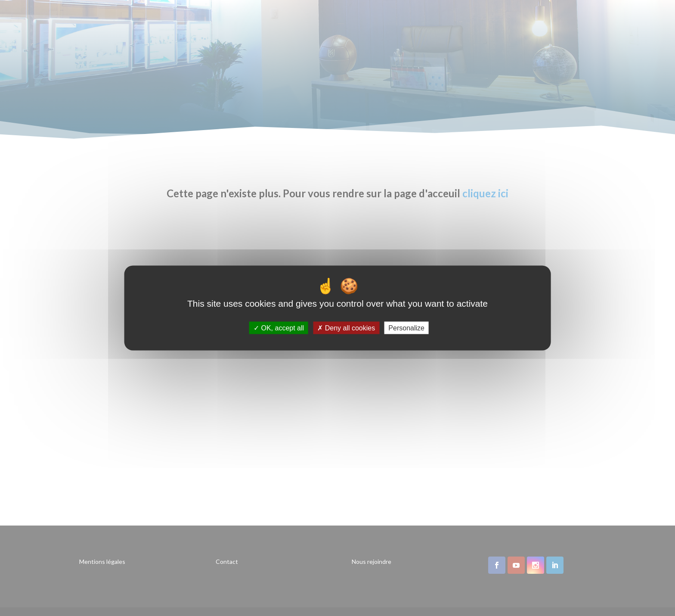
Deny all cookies (346, 328)
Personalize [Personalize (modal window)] (406, 328)
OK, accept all (279, 328)
